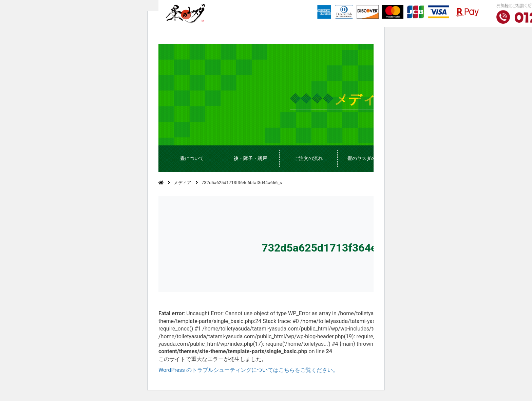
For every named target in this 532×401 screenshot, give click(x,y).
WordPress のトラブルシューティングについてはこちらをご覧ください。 (248, 370)
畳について (192, 158)
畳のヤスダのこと (366, 158)
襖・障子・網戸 (250, 158)
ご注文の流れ (308, 158)
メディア (183, 183)
